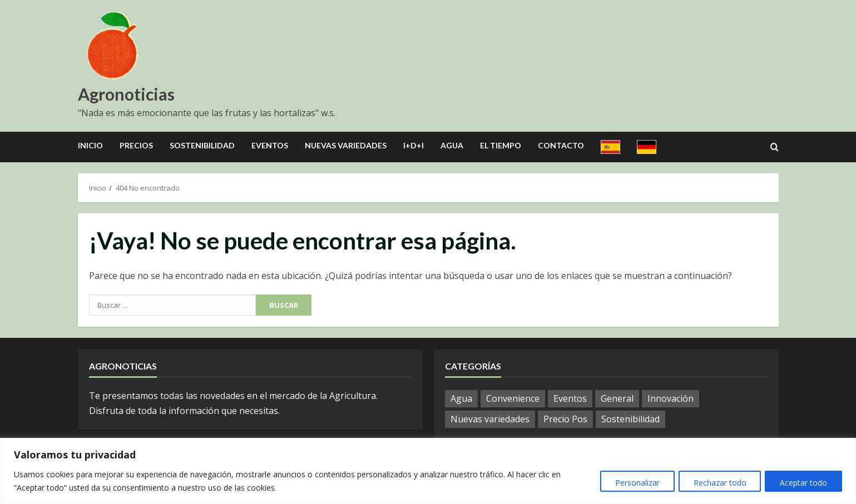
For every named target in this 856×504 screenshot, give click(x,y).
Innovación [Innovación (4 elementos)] (671, 398)
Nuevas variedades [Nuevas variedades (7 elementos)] (490, 419)
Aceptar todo (802, 483)
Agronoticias (126, 94)
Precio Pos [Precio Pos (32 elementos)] (565, 419)
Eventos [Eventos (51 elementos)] (570, 398)
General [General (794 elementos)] (617, 398)
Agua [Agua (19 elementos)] (461, 398)
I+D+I (414, 145)
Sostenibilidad (202, 145)
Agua (452, 145)
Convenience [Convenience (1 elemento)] (513, 398)
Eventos (270, 145)
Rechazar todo (716, 483)
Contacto (561, 145)
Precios (136, 145)
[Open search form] (775, 147)
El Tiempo (501, 145)
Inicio (90, 145)
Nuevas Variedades (346, 145)
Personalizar (630, 483)
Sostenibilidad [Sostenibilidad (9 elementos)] (630, 419)
